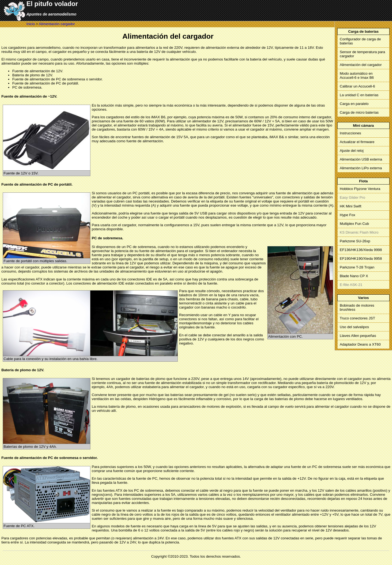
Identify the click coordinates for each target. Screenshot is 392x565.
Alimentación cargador (57, 24)
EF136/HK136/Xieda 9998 (361, 250)
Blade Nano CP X (354, 276)
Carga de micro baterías (359, 112)
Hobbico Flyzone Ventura (360, 189)
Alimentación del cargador (361, 65)
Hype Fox (347, 215)
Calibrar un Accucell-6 (357, 86)
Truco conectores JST (357, 318)
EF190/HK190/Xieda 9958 (361, 259)
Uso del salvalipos (354, 327)
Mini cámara (363, 126)
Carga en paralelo (354, 104)
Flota (363, 181)
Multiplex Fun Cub (354, 224)
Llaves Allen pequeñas (358, 336)
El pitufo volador (52, 4)
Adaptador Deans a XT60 (360, 344)
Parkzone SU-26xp (355, 241)
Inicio (31, 24)
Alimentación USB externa (361, 159)
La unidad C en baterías (359, 95)
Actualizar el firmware (357, 142)
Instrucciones (350, 133)
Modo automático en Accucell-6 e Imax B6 (357, 75)
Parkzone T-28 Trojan (357, 267)
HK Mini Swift (350, 206)
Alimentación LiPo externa (361, 168)
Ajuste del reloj (352, 151)
